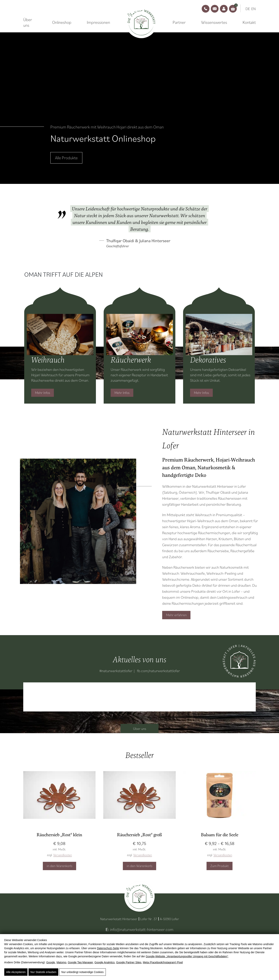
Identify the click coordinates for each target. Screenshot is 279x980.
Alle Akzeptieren (16, 972)
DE (248, 9)
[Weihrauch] (60, 335)
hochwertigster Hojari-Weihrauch (188, 521)
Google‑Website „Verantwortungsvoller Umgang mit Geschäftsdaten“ (187, 956)
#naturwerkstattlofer (116, 671)
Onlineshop (62, 22)
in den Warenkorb (59, 866)
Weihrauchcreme (176, 579)
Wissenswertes (214, 22)
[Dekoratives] (219, 335)
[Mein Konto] (224, 9)
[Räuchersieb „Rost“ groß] (139, 799)
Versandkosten (63, 855)
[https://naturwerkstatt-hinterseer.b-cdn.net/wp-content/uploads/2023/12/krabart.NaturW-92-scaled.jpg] (78, 521)
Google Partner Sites (129, 962)
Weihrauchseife (193, 573)
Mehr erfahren (176, 615)
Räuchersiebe (218, 551)
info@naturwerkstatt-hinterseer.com (142, 929)
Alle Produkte (66, 158)
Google (51, 962)
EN (254, 9)
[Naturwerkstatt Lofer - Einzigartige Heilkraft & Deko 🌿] (141, 22)
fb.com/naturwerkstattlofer (158, 671)
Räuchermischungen (214, 533)
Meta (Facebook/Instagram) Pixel (163, 962)
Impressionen (98, 22)
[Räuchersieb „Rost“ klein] (59, 799)
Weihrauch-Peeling (221, 573)
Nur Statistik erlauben (43, 972)
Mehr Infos (43, 393)
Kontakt (249, 22)
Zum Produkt (220, 866)
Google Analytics (105, 962)
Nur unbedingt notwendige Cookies (83, 972)
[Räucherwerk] (139, 335)
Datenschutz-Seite (108, 948)
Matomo (62, 962)
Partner (179, 22)
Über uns (28, 22)
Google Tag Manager (80, 962)
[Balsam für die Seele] (220, 799)
